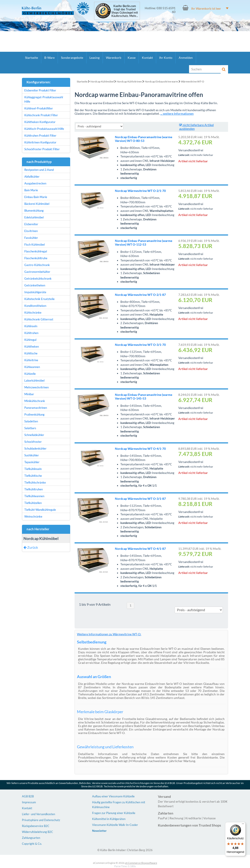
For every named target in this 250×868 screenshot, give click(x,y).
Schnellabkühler (34, 435)
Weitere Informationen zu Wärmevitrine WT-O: (109, 634)
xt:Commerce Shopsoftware (141, 863)
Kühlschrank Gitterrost (39, 319)
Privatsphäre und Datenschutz (41, 820)
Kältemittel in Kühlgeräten (109, 819)
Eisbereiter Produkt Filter (40, 90)
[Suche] (205, 69)
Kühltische (31, 353)
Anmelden (186, 58)
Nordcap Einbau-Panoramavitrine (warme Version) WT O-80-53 (144, 139)
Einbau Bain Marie (36, 197)
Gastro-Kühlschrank (37, 265)
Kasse (132, 58)
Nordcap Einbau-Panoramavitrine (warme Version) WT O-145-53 (144, 396)
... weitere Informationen (177, 113)
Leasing (95, 58)
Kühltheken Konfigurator (40, 122)
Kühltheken (32, 346)
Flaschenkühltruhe (36, 258)
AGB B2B (28, 796)
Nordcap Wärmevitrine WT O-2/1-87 (140, 295)
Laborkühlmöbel (34, 380)
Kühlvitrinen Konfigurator (40, 142)
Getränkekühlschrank (38, 279)
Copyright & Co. (32, 844)
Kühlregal (30, 340)
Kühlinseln (31, 326)
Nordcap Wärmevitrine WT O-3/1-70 (140, 345)
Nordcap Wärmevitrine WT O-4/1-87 (140, 549)
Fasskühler (31, 238)
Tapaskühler (32, 462)
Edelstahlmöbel (34, 217)
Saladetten (31, 421)
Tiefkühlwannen (34, 496)
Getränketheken (35, 285)
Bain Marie (31, 190)
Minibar (29, 394)
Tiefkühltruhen (34, 489)
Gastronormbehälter (37, 272)
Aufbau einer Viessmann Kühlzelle (113, 796)
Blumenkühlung (34, 211)
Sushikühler (32, 455)
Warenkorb (114, 58)
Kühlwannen (32, 367)
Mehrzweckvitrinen (37, 387)
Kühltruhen (31, 333)
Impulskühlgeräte (35, 292)
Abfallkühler (32, 177)
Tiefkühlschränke (35, 482)
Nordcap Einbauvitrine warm (161, 81)
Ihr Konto (166, 58)
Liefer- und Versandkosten (38, 814)
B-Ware (49, 58)
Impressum (29, 802)
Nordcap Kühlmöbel (102, 81)
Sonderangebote (72, 58)
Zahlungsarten (31, 838)
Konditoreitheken (35, 306)
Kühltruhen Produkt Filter (40, 136)
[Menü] (243, 825)
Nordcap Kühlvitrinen (129, 81)
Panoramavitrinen (36, 408)
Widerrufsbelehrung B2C (37, 832)
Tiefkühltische (33, 476)
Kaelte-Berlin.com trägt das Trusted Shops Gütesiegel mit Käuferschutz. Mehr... (125, 11)
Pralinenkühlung (34, 414)
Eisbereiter (31, 224)
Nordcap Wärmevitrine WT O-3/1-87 (140, 499)
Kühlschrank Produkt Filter (41, 115)
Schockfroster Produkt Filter (42, 149)
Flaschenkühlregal (36, 251)
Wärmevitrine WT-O (193, 81)
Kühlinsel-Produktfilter (39, 108)
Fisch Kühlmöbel (35, 245)
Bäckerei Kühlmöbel (37, 204)
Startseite (31, 58)
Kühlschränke (33, 313)
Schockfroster (33, 442)
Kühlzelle (30, 374)
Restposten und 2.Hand (39, 170)
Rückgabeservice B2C (36, 826)
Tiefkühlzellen (33, 503)
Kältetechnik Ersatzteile (39, 299)
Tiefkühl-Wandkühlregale (40, 510)
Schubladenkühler (35, 448)
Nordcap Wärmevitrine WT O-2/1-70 (140, 191)
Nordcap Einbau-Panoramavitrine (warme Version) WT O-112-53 (144, 243)
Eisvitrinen (31, 231)
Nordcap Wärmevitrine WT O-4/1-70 (140, 449)
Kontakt (147, 58)
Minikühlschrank (35, 401)
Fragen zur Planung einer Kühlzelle (114, 813)
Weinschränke (33, 516)
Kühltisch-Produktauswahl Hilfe (44, 129)
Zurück (31, 547)
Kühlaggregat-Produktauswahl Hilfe (44, 99)
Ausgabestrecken (35, 183)
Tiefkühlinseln (33, 469)
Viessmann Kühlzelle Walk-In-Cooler (115, 825)
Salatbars (30, 428)
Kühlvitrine (31, 360)
